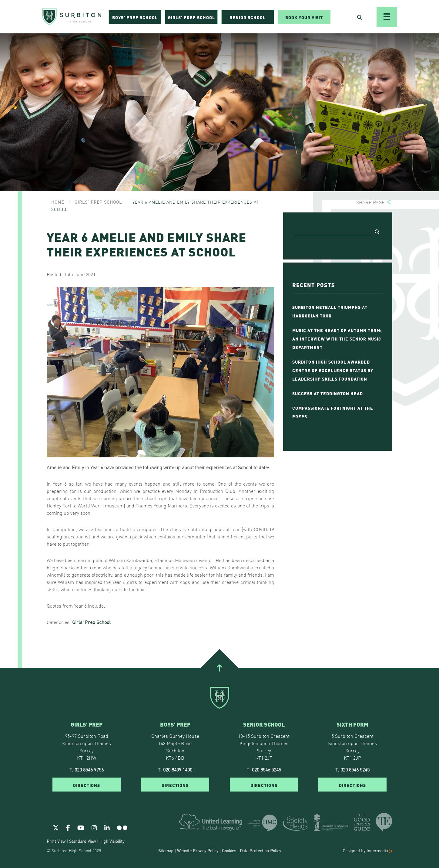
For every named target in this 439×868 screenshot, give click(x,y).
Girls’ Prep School (191, 17)
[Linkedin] (107, 827)
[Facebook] (68, 827)
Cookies (229, 850)
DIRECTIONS (87, 785)
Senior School (248, 17)
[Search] (332, 231)
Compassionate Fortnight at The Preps (333, 412)
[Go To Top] (219, 668)
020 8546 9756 (89, 769)
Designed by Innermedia (367, 850)
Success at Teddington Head (328, 393)
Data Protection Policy (260, 850)
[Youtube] (81, 827)
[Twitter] (56, 827)
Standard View (82, 841)
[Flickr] (122, 827)
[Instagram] (94, 827)
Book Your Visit (304, 17)
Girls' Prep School (91, 622)
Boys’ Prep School (135, 17)
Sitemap (166, 850)
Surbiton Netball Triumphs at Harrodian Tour (330, 311)
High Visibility (112, 841)
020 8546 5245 (266, 769)
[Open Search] (360, 17)
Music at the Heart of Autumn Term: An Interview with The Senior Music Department (337, 338)
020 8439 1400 (178, 769)
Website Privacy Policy (198, 850)
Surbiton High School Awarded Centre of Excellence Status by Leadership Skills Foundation (333, 370)
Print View (56, 841)
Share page (370, 202)
